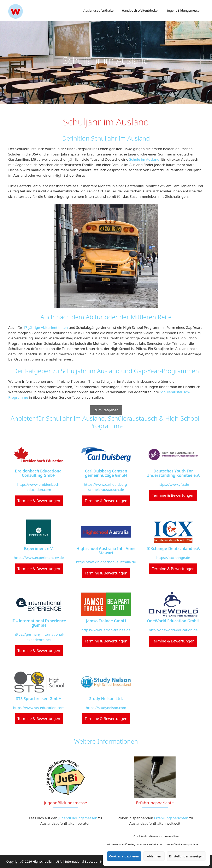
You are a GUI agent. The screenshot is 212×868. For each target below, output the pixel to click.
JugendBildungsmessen (78, 818)
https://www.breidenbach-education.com (39, 487)
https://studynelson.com (106, 708)
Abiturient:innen (54, 327)
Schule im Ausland (144, 159)
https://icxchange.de (173, 558)
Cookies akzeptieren (124, 856)
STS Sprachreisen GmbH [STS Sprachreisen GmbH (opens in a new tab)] (39, 699)
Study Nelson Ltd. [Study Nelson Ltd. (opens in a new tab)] (106, 699)
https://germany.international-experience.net (39, 637)
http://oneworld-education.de (173, 630)
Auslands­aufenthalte (98, 10)
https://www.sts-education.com (39, 708)
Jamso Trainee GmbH (106, 621)
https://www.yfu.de (173, 484)
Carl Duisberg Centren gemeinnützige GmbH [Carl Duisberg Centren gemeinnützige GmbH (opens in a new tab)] (106, 473)
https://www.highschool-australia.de (106, 562)
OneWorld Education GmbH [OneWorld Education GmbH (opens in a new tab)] (173, 621)
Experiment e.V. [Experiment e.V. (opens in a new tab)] (39, 549)
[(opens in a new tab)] (39, 454)
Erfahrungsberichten (171, 818)
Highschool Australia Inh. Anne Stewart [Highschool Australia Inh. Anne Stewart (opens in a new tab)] (106, 551)
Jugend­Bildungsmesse (183, 10)
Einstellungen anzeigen (186, 856)
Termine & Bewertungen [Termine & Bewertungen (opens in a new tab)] (39, 501)
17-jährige (32, 327)
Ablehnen (154, 856)
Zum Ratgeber (106, 410)
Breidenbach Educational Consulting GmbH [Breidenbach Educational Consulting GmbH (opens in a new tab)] (39, 473)
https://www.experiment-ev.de (39, 558)
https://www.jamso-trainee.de (106, 630)
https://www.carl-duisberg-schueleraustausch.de (106, 487)
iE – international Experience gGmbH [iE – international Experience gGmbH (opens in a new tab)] (39, 623)
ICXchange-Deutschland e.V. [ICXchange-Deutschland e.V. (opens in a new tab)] (173, 549)
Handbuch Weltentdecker (140, 10)
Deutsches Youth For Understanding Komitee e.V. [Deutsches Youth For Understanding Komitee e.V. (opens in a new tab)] (173, 473)
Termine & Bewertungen (106, 641)
